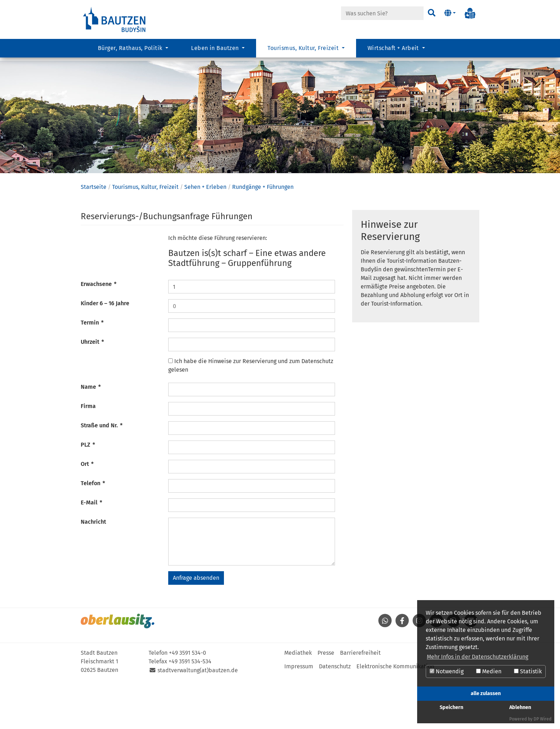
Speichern (451, 707)
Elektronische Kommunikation (395, 715)
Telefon (93, 532)
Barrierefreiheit (360, 701)
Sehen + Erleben (205, 235)
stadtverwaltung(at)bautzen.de (198, 719)
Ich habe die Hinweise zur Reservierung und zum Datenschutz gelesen (251, 414)
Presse (326, 701)
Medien (489, 671)
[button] (450, 13)
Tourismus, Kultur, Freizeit (145, 235)
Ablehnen (520, 707)
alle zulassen (486, 693)
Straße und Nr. (102, 474)
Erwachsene (99, 333)
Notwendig (447, 671)
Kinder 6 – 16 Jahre (105, 352)
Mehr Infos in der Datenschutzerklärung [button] (477, 657)
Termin (92, 371)
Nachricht (93, 570)
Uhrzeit (92, 390)
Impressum (299, 715)
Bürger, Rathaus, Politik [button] (131, 52)
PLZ (88, 493)
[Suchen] (431, 13)
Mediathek (298, 701)
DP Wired (542, 719)
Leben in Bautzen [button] (216, 52)
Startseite (94, 235)
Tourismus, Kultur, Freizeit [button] (304, 52)
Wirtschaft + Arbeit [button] (394, 52)
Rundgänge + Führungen (263, 235)
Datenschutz (335, 715)
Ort (87, 512)
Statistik (528, 671)
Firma (88, 455)
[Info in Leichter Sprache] (470, 13)
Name (91, 435)
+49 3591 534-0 (187, 701)
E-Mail (91, 551)
